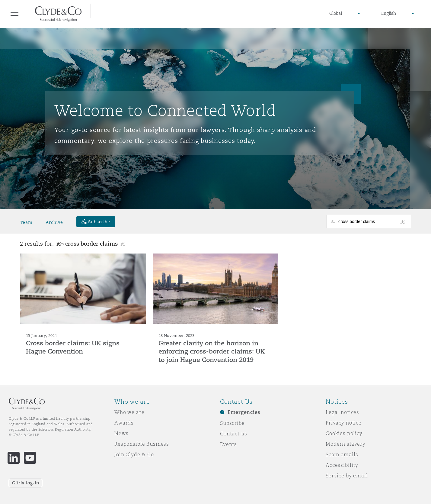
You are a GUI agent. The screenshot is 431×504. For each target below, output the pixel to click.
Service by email (347, 476)
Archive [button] (54, 222)
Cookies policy (344, 433)
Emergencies (244, 412)
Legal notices (342, 412)
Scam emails (342, 454)
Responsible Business (142, 444)
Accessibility (342, 465)
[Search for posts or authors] (372, 221)
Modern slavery (346, 444)
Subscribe (232, 423)
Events (228, 444)
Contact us (234, 434)
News (121, 433)
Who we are (129, 412)
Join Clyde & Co (134, 454)
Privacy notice (344, 423)
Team (26, 222)
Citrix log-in (26, 483)
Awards (124, 423)
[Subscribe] (96, 222)
